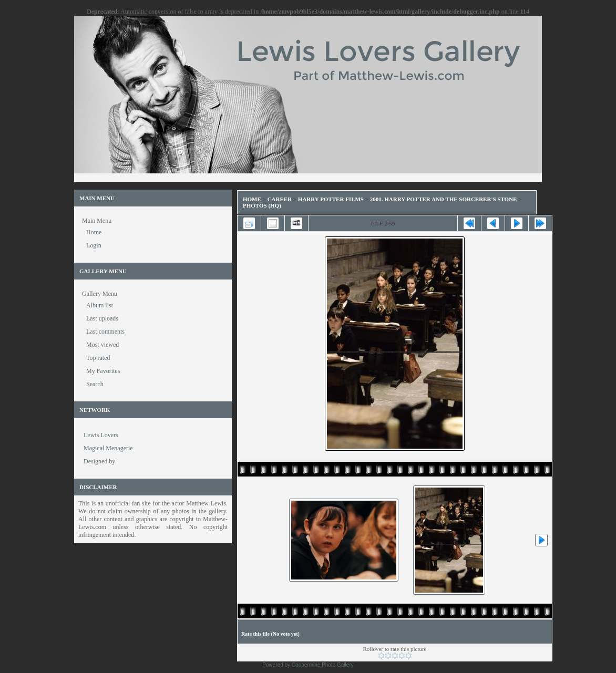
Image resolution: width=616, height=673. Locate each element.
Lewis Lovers (101, 435)
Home (252, 199)
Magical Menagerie (108, 448)
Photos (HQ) (262, 205)
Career (280, 199)
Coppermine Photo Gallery (323, 665)
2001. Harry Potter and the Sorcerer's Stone (444, 199)
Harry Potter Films (331, 199)
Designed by (99, 461)
